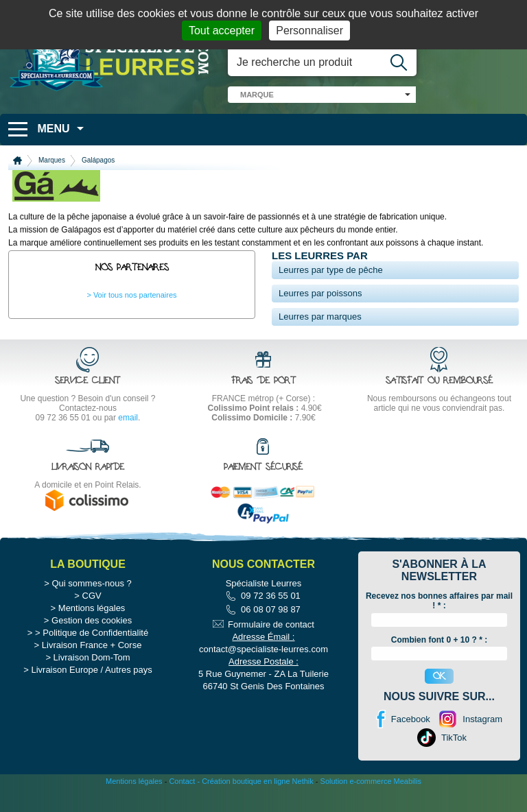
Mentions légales (92, 635)
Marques (52, 160)
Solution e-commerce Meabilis (371, 808)
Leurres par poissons (320, 293)
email (128, 418)
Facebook (411, 746)
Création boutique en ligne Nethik (258, 808)
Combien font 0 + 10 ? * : (439, 666)
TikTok (454, 764)
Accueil (17, 160)
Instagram (482, 746)
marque (257, 95)
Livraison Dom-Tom (92, 684)
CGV (92, 622)
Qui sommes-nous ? (91, 610)
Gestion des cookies (92, 647)
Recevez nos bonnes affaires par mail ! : (439, 628)
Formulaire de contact (271, 651)
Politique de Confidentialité (95, 659)
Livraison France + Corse (92, 672)
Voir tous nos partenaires (135, 295)
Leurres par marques (320, 317)
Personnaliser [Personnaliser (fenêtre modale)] (309, 31)
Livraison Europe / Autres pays (91, 696)
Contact (182, 808)
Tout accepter (222, 31)
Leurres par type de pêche (331, 270)
